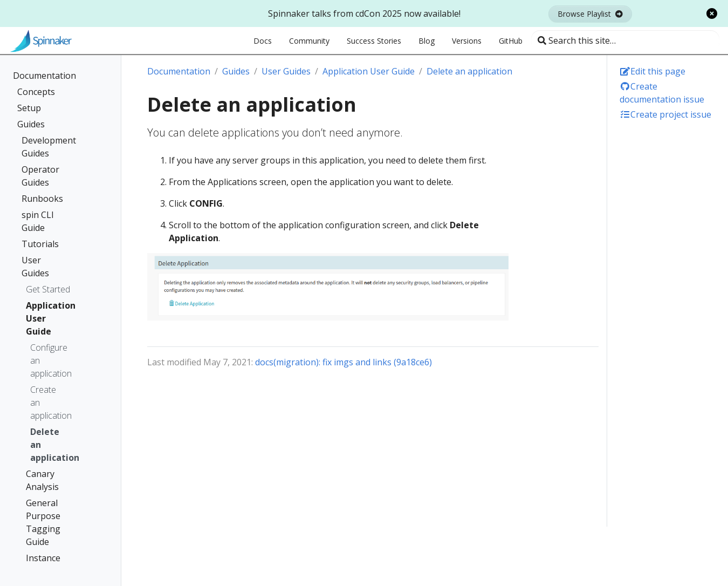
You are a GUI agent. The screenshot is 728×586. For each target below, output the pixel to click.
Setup (29, 108)
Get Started (48, 289)
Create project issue (665, 114)
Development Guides (48, 147)
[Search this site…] (625, 40)
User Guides (35, 267)
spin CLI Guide (38, 221)
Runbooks (42, 199)
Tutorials (40, 244)
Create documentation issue (662, 93)
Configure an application (48, 360)
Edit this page (653, 71)
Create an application (48, 403)
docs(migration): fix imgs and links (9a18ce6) (344, 362)
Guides (31, 124)
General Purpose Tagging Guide (43, 522)
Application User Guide (46, 318)
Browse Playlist (590, 14)
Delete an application (48, 445)
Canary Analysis (42, 480)
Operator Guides (40, 176)
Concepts (36, 92)
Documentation (44, 76)
